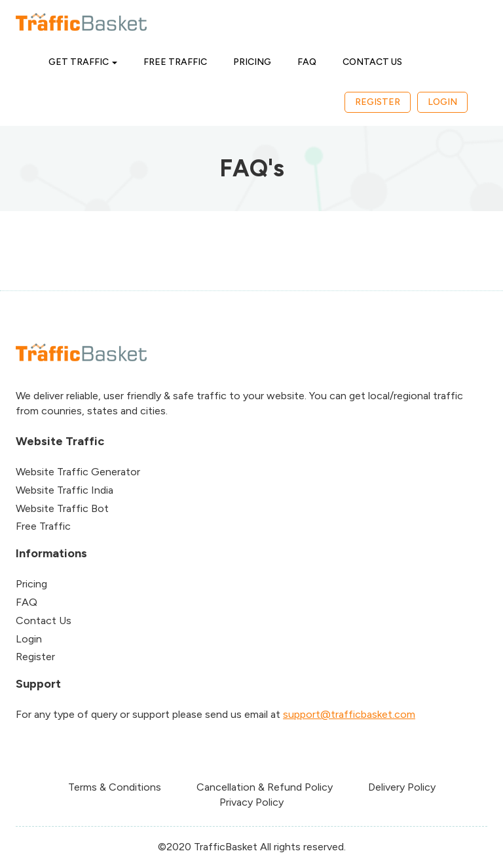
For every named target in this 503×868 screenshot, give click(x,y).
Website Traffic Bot (62, 508)
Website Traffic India (65, 490)
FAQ (307, 62)
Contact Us (372, 62)
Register (378, 102)
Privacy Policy (251, 802)
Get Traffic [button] (83, 62)
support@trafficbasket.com (349, 714)
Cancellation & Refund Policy (265, 787)
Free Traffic (175, 62)
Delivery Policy (402, 787)
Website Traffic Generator (78, 472)
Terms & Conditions (115, 787)
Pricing (252, 62)
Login (442, 102)
